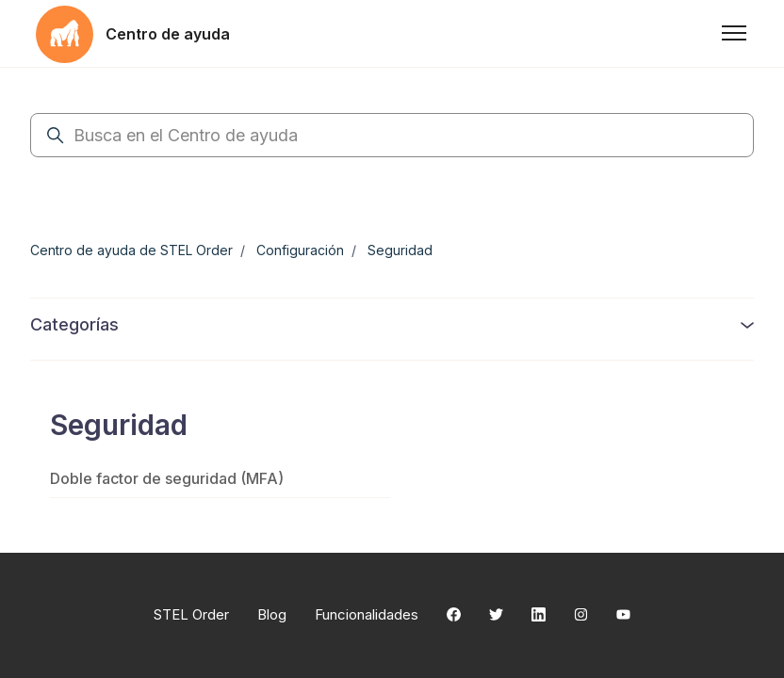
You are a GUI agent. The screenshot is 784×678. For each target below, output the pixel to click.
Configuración (300, 250)
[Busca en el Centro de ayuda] (392, 135)
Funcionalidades (367, 614)
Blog (272, 614)
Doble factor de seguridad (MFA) (167, 478)
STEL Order (191, 614)
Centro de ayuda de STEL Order (131, 250)
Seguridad (400, 250)
